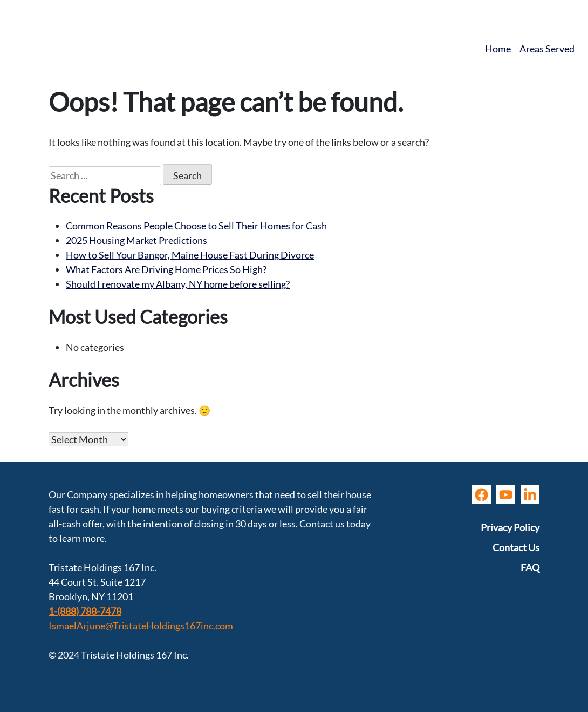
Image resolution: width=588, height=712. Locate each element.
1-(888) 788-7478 (85, 611)
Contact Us (516, 547)
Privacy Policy (510, 527)
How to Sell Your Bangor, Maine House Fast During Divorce (190, 255)
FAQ (530, 567)
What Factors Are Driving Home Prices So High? (166, 269)
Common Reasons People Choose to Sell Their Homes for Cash (196, 226)
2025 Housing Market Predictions (136, 240)
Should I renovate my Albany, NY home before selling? (178, 284)
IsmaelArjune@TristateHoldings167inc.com (141, 626)
